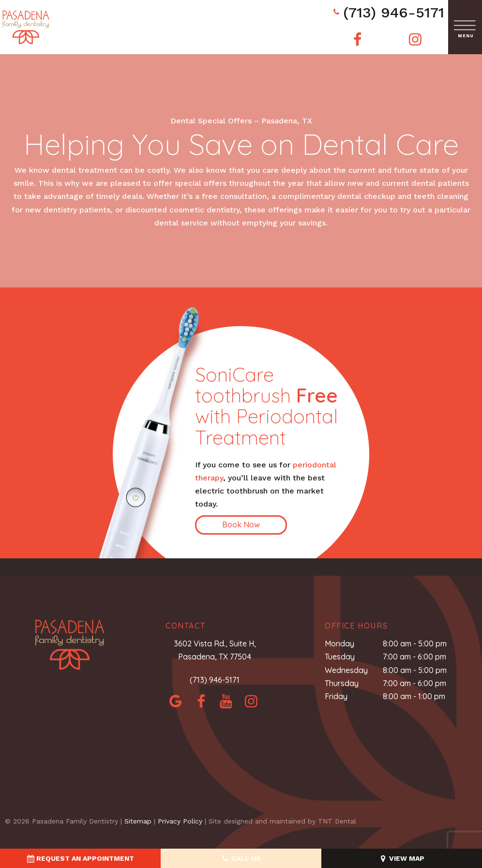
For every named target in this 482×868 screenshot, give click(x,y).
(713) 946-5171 (388, 12)
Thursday (342, 683)
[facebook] (358, 39)
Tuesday (340, 657)
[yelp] (226, 701)
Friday (336, 696)
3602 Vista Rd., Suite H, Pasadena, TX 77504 (215, 650)
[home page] (26, 27)
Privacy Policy (180, 821)
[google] (176, 701)
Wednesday (346, 670)
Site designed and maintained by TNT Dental (282, 821)
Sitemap (138, 821)
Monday (339, 644)
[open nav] (465, 27)
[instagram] (415, 39)
